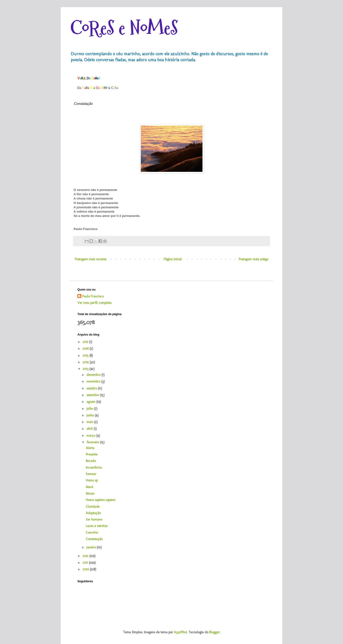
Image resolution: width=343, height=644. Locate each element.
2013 (86, 369)
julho (90, 409)
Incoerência (94, 468)
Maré (89, 487)
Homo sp (92, 480)
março (91, 436)
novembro (94, 381)
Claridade (93, 507)
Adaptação (93, 513)
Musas (90, 493)
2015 (86, 355)
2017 (86, 342)
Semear (91, 474)
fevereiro (93, 442)
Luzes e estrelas (97, 526)
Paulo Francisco (93, 296)
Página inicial (173, 259)
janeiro (92, 547)
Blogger (214, 632)
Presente (92, 454)
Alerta (90, 448)
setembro (93, 395)
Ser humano (94, 519)
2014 (86, 362)
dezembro (94, 375)
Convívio (92, 533)
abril (90, 429)
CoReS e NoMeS (124, 28)
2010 (86, 569)
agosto (91, 402)
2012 (86, 556)
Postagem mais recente (91, 259)
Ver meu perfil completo (94, 303)
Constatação (94, 539)
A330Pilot (180, 632)
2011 (86, 563)
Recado (91, 461)
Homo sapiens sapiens (101, 500)
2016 (86, 349)
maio (90, 422)
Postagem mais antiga (253, 259)
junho (91, 415)
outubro (92, 388)
